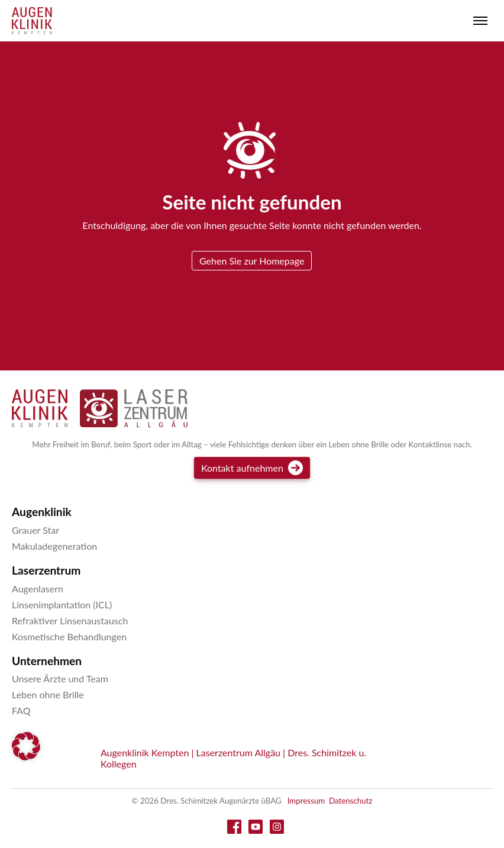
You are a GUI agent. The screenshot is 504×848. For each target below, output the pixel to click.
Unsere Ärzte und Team (60, 678)
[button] (26, 746)
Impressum (306, 801)
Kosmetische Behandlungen (69, 636)
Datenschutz (351, 801)
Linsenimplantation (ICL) (62, 604)
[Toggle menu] (480, 21)
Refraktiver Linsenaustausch (70, 620)
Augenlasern (38, 589)
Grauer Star (35, 530)
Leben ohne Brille (48, 694)
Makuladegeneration (54, 546)
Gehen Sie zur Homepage (252, 261)
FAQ (21, 710)
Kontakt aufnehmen (252, 468)
